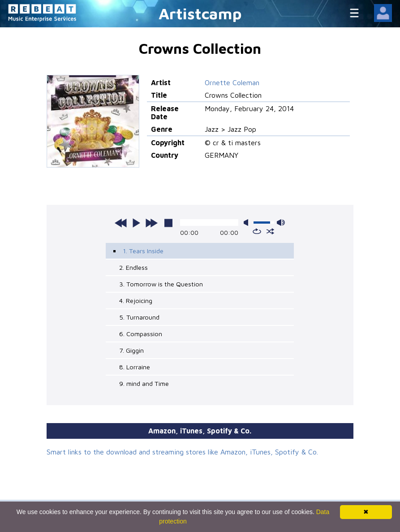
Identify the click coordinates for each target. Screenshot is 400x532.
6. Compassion (141, 334)
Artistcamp (200, 13)
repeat (257, 231)
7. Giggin (131, 350)
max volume (281, 223)
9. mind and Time (144, 383)
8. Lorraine (135, 367)
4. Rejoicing (136, 301)
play (136, 223)
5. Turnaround (139, 317)
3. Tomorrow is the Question (161, 284)
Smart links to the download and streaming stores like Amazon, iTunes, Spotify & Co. (182, 452)
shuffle (270, 231)
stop (168, 223)
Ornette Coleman (232, 82)
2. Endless (133, 267)
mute (248, 223)
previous (121, 223)
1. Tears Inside (143, 251)
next (151, 223)
